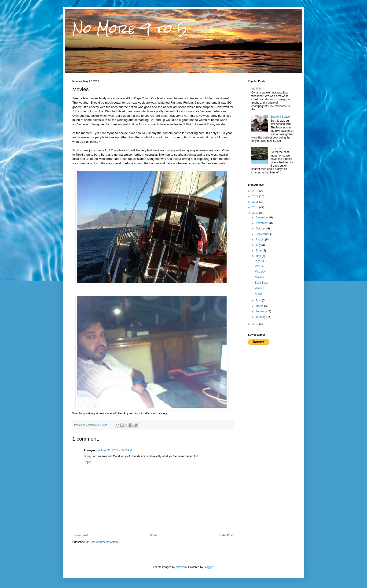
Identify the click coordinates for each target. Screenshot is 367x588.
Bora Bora (261, 283)
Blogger (209, 567)
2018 (256, 196)
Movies (259, 277)
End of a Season (281, 117)
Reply (87, 462)
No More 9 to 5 (130, 28)
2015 (256, 202)
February (262, 311)
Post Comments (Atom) (104, 542)
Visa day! (261, 272)
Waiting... (261, 288)
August (260, 240)
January (261, 317)
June (259, 251)
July (259, 245)
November (262, 223)
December (262, 217)
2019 (256, 191)
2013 (256, 213)
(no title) (256, 89)
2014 (256, 207)
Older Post (226, 535)
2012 (256, 324)
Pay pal (260, 266)
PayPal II (261, 261)
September (263, 234)
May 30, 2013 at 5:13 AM (117, 450)
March (260, 306)
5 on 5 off (276, 148)
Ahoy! (259, 294)
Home (154, 535)
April (259, 300)
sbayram (181, 567)
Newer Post (81, 535)
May (259, 256)
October (261, 228)
